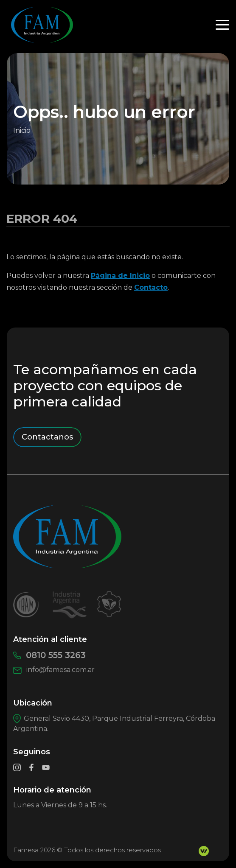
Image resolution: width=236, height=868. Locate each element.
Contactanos (47, 437)
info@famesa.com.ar (54, 670)
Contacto (151, 287)
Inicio (22, 130)
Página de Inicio (120, 276)
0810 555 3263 (49, 655)
